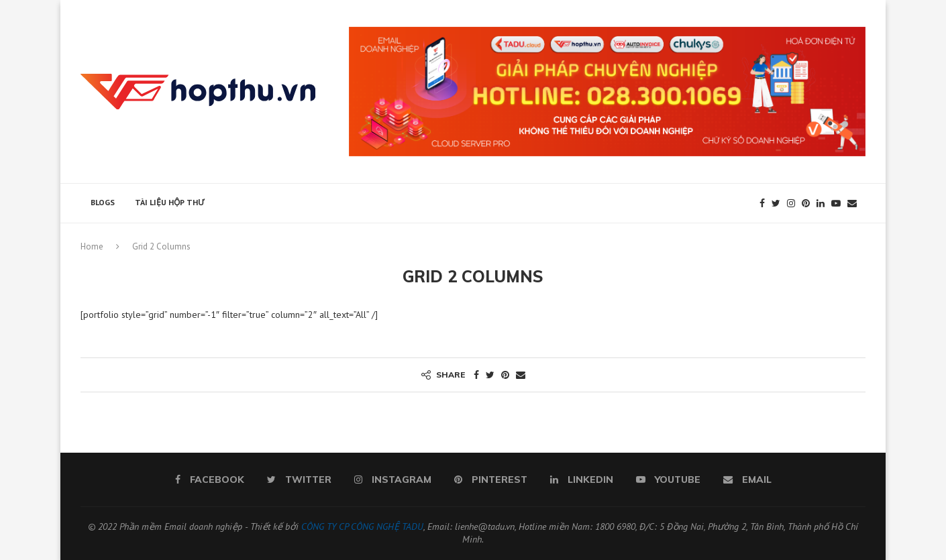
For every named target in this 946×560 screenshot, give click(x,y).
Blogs (103, 202)
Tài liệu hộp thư (169, 202)
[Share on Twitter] (490, 375)
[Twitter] (776, 203)
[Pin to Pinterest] (505, 375)
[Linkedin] (821, 203)
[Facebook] (762, 203)
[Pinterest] (806, 203)
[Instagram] (791, 203)
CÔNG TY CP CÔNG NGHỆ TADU (362, 526)
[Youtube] (836, 203)
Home (92, 246)
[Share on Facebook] (476, 375)
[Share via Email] (521, 375)
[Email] (852, 203)
